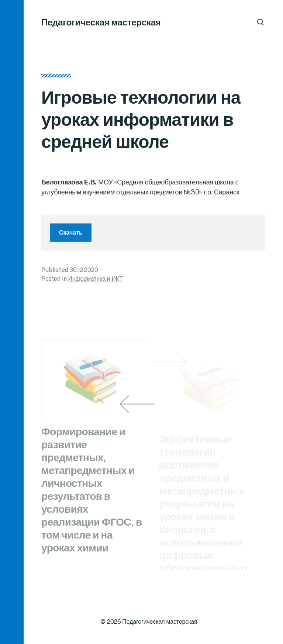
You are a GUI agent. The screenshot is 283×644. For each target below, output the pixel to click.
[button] (12, 322)
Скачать (71, 236)
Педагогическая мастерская (101, 22)
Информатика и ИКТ (95, 282)
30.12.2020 (84, 273)
